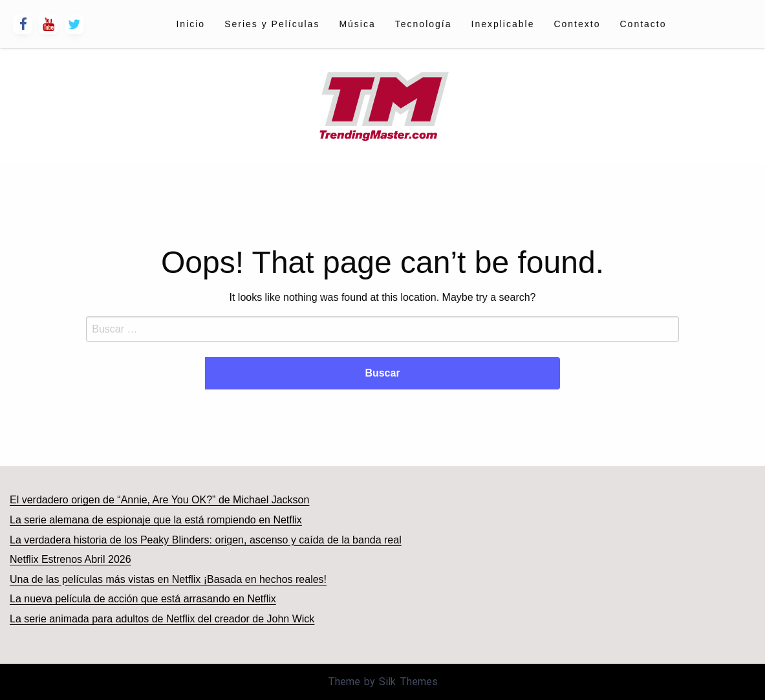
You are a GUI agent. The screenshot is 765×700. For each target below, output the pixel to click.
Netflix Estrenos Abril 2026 (70, 559)
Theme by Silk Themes (383, 682)
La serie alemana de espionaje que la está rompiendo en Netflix (156, 520)
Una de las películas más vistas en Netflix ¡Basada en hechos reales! (168, 579)
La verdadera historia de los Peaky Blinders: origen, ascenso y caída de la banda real (206, 540)
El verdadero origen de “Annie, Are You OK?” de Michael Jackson (159, 500)
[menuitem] (190, 24)
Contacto (643, 24)
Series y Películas (272, 24)
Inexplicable (503, 24)
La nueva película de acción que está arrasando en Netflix (143, 599)
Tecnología (424, 24)
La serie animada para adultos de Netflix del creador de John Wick (162, 619)
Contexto (577, 24)
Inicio (190, 24)
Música (357, 24)
